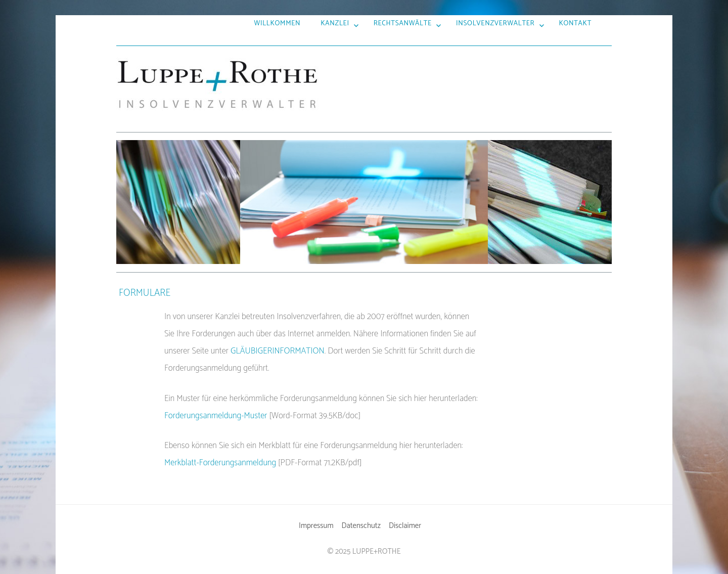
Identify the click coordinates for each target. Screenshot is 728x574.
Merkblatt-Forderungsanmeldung (220, 463)
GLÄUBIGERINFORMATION (278, 351)
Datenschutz (361, 526)
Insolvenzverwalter (495, 23)
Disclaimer (405, 526)
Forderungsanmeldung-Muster (216, 416)
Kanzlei (335, 23)
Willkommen (278, 23)
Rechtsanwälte (403, 23)
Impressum (316, 526)
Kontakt (575, 23)
